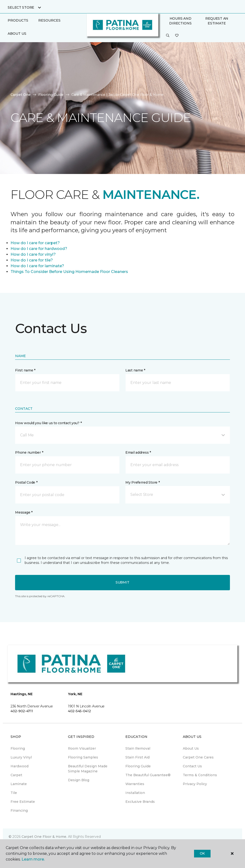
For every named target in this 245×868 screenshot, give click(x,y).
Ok (202, 853)
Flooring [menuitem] (18, 748)
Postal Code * (26, 482)
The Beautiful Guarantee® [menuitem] (148, 775)
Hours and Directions (180, 21)
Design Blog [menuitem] (79, 780)
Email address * (138, 452)
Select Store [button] (21, 7)
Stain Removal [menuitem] (138, 748)
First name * (25, 370)
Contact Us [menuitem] (192, 766)
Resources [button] (49, 20)
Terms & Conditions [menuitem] (200, 775)
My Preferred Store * (142, 482)
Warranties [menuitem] (135, 784)
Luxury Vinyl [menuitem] (21, 757)
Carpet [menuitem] (16, 775)
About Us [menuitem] (191, 748)
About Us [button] (17, 34)
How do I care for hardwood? (39, 249)
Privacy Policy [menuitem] (195, 784)
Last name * (135, 370)
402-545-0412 (79, 711)
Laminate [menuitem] (19, 784)
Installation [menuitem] (135, 793)
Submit (122, 582)
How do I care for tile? (32, 260)
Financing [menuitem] (19, 810)
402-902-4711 (22, 711)
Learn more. (33, 859)
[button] (168, 36)
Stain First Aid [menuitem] (137, 757)
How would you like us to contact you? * (48, 423)
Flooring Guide (51, 95)
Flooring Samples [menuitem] (83, 757)
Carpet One (21, 95)
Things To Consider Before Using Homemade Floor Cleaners (69, 272)
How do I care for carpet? (35, 243)
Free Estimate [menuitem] (23, 802)
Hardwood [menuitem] (19, 766)
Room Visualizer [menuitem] (82, 748)
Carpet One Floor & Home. (44, 837)
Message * (24, 512)
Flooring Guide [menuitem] (138, 766)
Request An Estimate (217, 21)
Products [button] (18, 20)
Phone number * (29, 452)
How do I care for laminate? (37, 266)
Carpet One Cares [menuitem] (198, 757)
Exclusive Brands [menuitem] (140, 802)
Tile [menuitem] (14, 793)
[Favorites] (177, 36)
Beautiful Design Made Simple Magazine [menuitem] (88, 769)
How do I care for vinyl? (33, 254)
